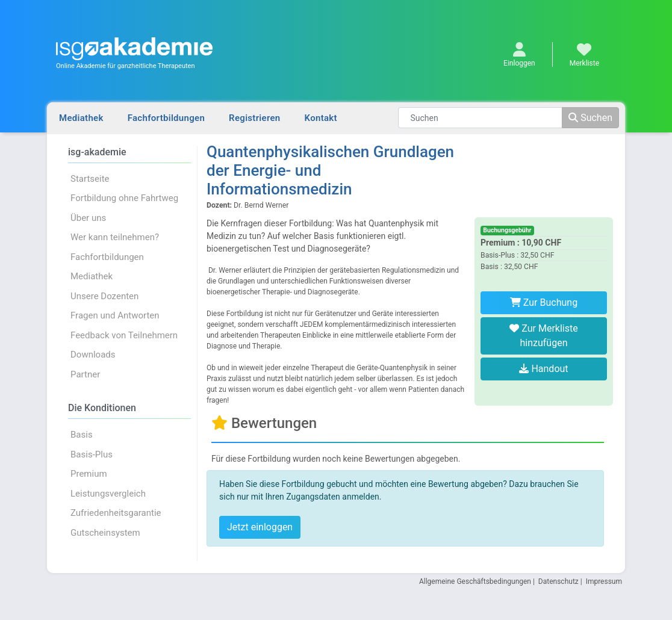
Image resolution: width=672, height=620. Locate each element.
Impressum (604, 581)
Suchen (590, 118)
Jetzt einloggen (260, 527)
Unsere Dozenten (104, 296)
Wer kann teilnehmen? (115, 237)
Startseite (90, 179)
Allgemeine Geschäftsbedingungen (475, 581)
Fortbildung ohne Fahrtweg (124, 198)
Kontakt (321, 118)
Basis (82, 435)
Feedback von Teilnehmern (124, 335)
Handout (543, 369)
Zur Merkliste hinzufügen (543, 336)
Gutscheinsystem (105, 533)
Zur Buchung (544, 302)
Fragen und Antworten (115, 315)
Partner (85, 374)
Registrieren (254, 118)
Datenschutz (558, 581)
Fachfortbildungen (166, 118)
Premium (89, 474)
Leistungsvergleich (108, 494)
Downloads (93, 355)
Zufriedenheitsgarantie (116, 513)
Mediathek (81, 118)
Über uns (88, 218)
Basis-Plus (92, 454)
